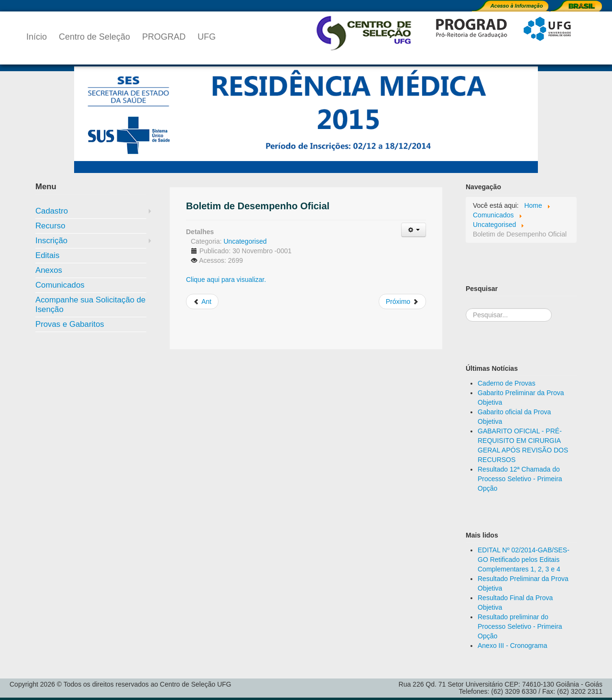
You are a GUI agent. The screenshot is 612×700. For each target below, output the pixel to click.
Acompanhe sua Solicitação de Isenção (90, 305)
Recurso (50, 226)
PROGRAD (164, 37)
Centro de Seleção (94, 37)
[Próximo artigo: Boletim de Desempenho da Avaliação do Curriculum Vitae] (402, 302)
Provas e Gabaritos (70, 324)
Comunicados (60, 285)
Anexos (49, 270)
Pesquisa (466, 299)
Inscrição (51, 241)
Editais (47, 255)
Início (37, 37)
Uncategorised (245, 241)
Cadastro (52, 211)
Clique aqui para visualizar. (226, 280)
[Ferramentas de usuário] (414, 230)
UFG (207, 37)
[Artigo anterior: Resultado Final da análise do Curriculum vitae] (202, 302)
